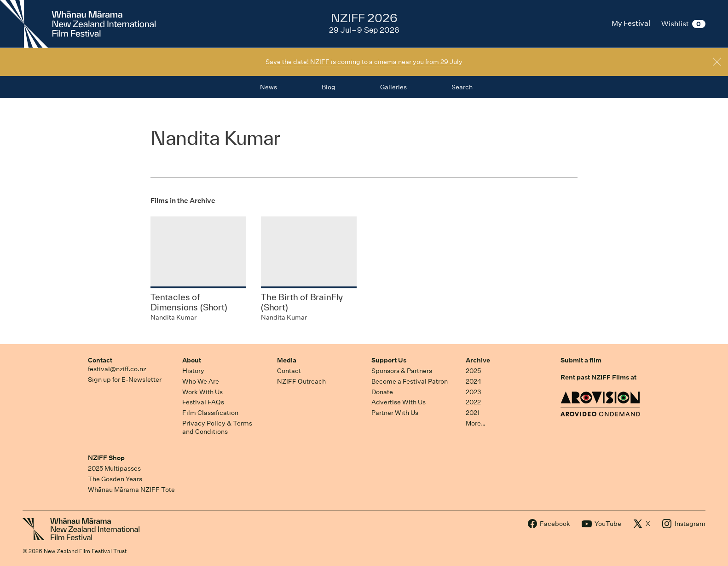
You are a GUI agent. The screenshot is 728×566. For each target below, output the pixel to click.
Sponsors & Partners (402, 371)
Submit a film (581, 360)
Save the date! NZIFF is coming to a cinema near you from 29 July (364, 62)
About (192, 360)
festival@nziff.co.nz (117, 369)
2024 (474, 381)
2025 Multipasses (114, 468)
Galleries (393, 87)
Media (287, 360)
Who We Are (201, 381)
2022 (473, 402)
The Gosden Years (115, 479)
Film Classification (210, 413)
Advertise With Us (399, 402)
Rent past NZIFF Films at (598, 377)
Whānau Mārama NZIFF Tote (131, 490)
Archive (478, 360)
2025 (473, 371)
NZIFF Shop (106, 458)
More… (476, 423)
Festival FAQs (203, 402)
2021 (473, 413)
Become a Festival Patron (410, 381)
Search (462, 87)
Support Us (389, 360)
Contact (100, 360)
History (193, 371)
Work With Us (202, 392)
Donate (382, 392)
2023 (474, 392)
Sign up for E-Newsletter (125, 379)
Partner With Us (395, 413)
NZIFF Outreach (301, 381)
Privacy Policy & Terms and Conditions (217, 428)
